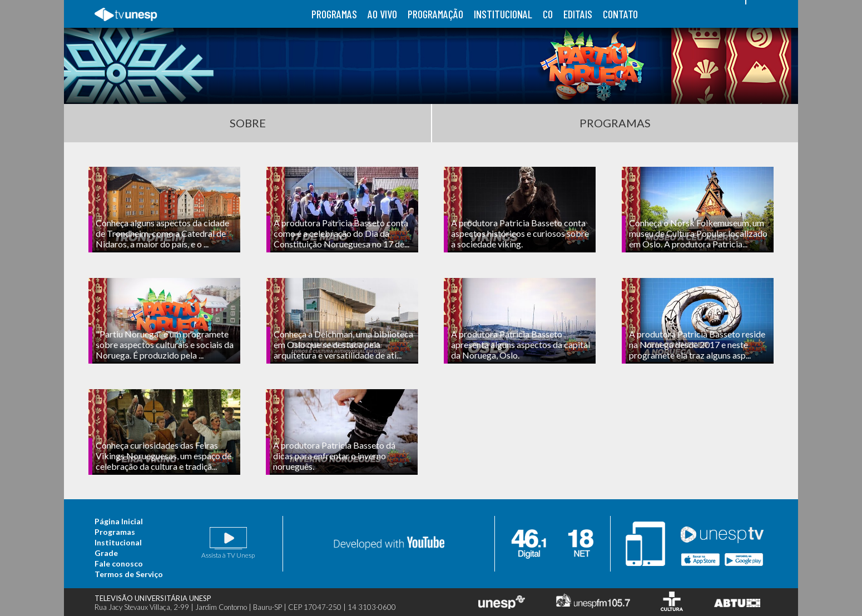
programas (334, 14)
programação (435, 14)
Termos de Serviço (129, 574)
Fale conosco (119, 563)
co (548, 14)
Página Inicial (119, 521)
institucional (503, 14)
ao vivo (382, 14)
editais (578, 14)
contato (620, 14)
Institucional (118, 542)
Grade (106, 553)
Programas (615, 123)
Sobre (248, 123)
